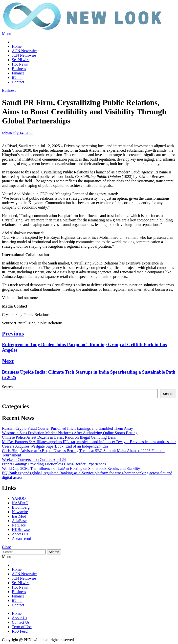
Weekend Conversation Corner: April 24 (34, 460)
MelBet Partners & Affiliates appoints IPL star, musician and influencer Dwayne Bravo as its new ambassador (89, 442)
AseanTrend (22, 538)
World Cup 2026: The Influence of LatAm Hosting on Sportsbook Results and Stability (71, 468)
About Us (20, 618)
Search (7, 387)
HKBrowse (21, 530)
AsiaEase (19, 521)
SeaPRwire (21, 60)
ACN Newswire (25, 51)
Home (17, 46)
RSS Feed (20, 631)
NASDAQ (20, 503)
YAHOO (19, 498)
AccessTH (20, 534)
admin (7, 133)
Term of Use (22, 627)
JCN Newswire (24, 55)
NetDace (19, 525)
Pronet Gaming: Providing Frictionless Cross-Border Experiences (54, 464)
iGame (17, 78)
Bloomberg (21, 507)
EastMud (19, 516)
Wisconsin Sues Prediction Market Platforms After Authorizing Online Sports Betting (70, 433)
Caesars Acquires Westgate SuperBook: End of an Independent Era (55, 446)
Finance (18, 73)
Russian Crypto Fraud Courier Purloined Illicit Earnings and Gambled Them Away (67, 428)
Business (19, 69)
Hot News (20, 64)
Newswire (20, 512)
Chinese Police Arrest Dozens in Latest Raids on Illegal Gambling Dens (59, 437)
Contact (18, 82)
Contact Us (21, 622)
